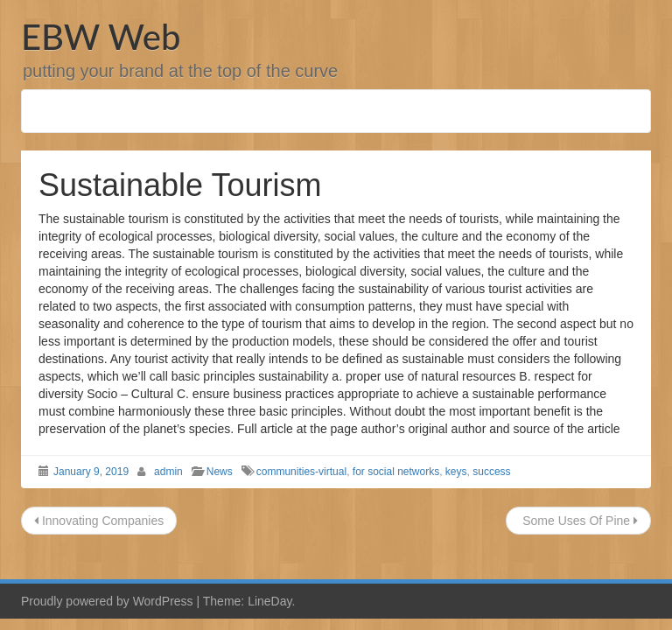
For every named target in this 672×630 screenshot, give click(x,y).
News (220, 472)
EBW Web (101, 37)
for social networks (396, 472)
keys (456, 472)
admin (168, 472)
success (491, 472)
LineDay (269, 601)
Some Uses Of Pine (578, 521)
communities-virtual (301, 472)
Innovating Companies (99, 521)
